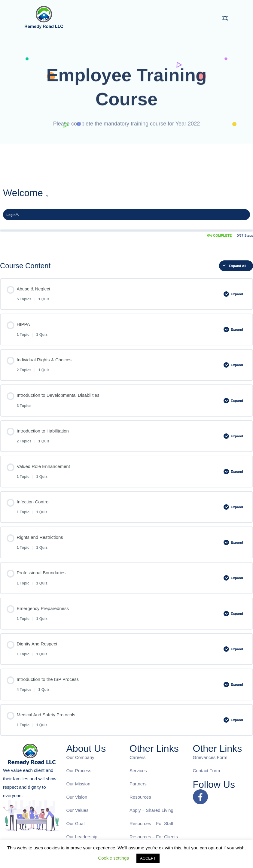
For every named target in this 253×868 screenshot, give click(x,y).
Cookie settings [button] (113, 858)
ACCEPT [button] (148, 858)
